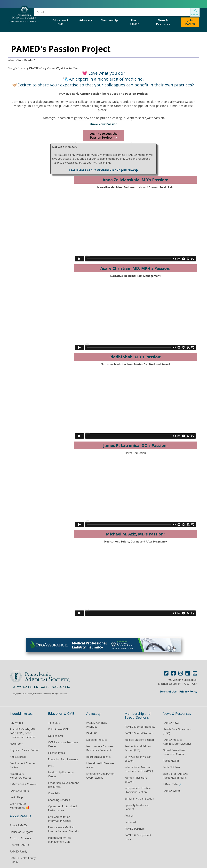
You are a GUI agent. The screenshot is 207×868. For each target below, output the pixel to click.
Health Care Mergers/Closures (21, 776)
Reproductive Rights (99, 757)
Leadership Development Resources (63, 785)
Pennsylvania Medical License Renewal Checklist (64, 829)
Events (86, 13)
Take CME (54, 723)
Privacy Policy (188, 692)
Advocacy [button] (86, 20)
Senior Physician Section (139, 799)
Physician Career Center (24, 750)
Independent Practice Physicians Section (138, 790)
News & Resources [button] (163, 22)
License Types (56, 753)
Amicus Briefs (18, 757)
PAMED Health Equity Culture (23, 860)
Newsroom (16, 744)
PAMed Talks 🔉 (173, 784)
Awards (129, 816)
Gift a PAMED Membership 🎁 (20, 806)
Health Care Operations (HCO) (177, 731)
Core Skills (54, 793)
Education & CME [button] (60, 22)
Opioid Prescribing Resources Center (174, 752)
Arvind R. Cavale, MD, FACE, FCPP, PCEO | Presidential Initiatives (24, 733)
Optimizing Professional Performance (62, 808)
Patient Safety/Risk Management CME (59, 840)
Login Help (16, 797)
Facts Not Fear (172, 767)
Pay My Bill (16, 723)
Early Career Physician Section (138, 759)
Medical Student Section (139, 740)
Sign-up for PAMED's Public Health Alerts (175, 776)
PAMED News (171, 723)
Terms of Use (168, 692)
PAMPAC (92, 733)
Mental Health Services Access (100, 765)
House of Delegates (110, 13)
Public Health (171, 761)
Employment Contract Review (23, 765)
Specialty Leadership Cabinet (137, 807)
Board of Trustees (21, 838)
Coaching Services (59, 800)
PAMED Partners (135, 829)
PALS (51, 766)
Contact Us (173, 13)
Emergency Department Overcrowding (101, 776)
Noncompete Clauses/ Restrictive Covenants (100, 748)
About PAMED (18, 825)
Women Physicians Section (136, 780)
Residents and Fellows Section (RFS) (138, 748)
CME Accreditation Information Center (60, 819)
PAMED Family (19, 851)
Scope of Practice (97, 740)
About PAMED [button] (135, 22)
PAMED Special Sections (144, 13)
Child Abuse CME (58, 729)
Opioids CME (56, 736)
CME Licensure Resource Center (63, 744)
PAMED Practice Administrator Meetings (177, 742)
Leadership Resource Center (61, 774)
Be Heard (130, 822)
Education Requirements (63, 759)
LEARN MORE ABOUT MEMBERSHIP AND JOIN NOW (104, 170)
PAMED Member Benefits (140, 727)
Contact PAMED (19, 845)
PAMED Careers (19, 791)
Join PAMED (190, 22)
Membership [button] (109, 20)
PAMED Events (172, 791)
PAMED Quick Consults (24, 784)
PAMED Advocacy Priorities (97, 725)
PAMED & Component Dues (138, 837)
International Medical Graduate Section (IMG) (139, 769)
